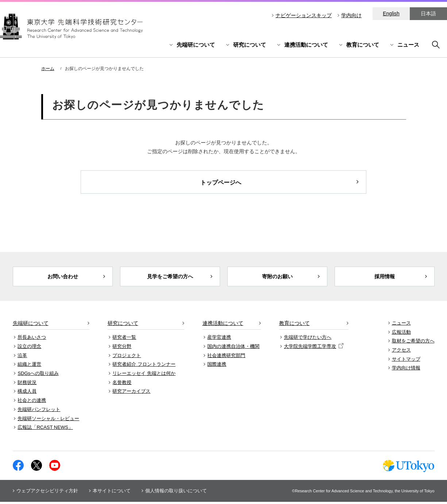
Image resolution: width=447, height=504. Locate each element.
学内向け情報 (406, 370)
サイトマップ (406, 361)
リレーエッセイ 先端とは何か (144, 375)
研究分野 (122, 348)
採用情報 (385, 277)
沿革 (22, 357)
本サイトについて (112, 493)
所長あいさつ (32, 339)
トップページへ (221, 183)
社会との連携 (32, 402)
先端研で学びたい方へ (308, 339)
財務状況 (27, 384)
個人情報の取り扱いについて (176, 493)
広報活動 (401, 334)
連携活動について (306, 45)
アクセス (401, 352)
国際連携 (217, 366)
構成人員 (27, 393)
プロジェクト (127, 357)
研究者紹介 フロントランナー (144, 366)
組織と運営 (29, 366)
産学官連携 (219, 339)
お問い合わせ (63, 277)
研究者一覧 (124, 339)
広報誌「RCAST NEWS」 (45, 429)
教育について (363, 45)
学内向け (351, 15)
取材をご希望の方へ (413, 343)
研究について (250, 45)
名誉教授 (122, 384)
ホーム (48, 69)
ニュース (408, 45)
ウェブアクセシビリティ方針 (47, 493)
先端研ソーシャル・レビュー (48, 420)
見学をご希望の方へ (170, 277)
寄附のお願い (277, 277)
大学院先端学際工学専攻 (314, 348)
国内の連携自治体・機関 (233, 348)
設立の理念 (29, 348)
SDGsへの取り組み (38, 375)
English (391, 13)
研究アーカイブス (131, 393)
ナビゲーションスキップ (304, 15)
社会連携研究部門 (226, 357)
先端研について (196, 45)
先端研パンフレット (39, 412)
